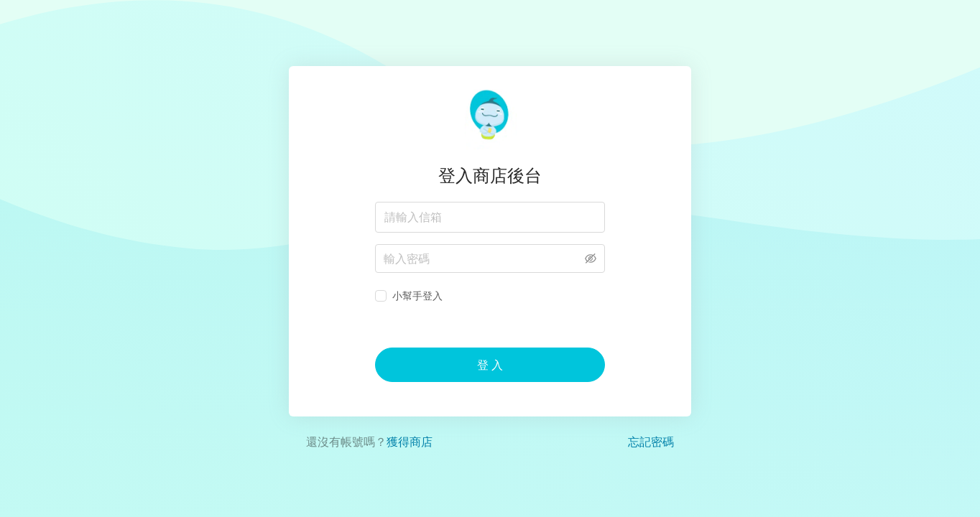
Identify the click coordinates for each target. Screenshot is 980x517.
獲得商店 (410, 442)
